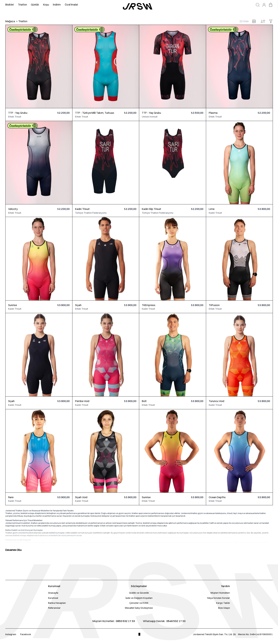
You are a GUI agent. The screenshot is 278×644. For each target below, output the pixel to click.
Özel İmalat (71, 5)
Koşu (46, 5)
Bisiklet (10, 5)
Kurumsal (53, 598)
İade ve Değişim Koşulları (139, 598)
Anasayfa (53, 593)
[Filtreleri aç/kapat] (271, 21)
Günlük (35, 5)
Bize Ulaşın (224, 608)
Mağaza (10, 21)
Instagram (11, 634)
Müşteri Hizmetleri (220, 593)
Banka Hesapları (57, 603)
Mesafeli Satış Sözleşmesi (139, 608)
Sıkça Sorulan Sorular (219, 598)
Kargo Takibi (223, 603)
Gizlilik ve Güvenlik (139, 593)
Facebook (26, 634)
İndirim (57, 5)
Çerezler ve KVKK (139, 603)
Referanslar (54, 608)
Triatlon (22, 5)
